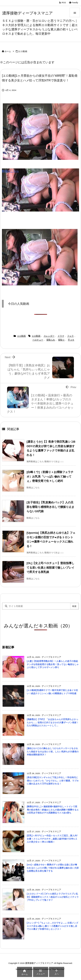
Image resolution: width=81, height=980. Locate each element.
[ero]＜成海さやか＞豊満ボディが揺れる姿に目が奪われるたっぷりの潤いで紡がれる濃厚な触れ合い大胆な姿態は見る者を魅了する (53, 868)
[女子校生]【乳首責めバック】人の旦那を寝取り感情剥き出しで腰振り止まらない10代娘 (50, 507)
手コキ (71, 340)
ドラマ (61, 336)
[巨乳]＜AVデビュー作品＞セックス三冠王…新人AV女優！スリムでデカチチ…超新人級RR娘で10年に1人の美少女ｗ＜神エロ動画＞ (52, 839)
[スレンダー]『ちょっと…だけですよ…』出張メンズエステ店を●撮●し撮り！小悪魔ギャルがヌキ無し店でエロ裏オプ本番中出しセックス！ (52, 926)
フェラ (70, 336)
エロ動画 (23, 51)
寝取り (61, 340)
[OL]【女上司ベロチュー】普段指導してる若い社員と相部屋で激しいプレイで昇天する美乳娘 (50, 568)
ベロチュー (38, 340)
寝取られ (51, 340)
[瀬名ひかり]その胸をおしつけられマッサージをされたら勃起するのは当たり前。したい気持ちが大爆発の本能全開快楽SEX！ (53, 751)
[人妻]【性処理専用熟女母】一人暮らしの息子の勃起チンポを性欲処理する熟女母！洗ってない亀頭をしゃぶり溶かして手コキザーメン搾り (53, 664)
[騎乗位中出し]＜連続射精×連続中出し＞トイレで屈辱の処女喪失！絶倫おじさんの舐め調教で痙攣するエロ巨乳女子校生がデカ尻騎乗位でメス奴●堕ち (53, 810)
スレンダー (49, 336)
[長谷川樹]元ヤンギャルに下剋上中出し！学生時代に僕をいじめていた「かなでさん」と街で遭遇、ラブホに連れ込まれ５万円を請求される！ (53, 781)
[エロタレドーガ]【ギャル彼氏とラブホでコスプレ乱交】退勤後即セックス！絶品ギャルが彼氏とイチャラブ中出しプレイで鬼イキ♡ (53, 897)
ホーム (8, 51)
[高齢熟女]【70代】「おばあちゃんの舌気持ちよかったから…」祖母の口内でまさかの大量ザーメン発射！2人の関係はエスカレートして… (53, 722)
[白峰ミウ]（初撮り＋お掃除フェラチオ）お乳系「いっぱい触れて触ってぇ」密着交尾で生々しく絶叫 (50, 476)
